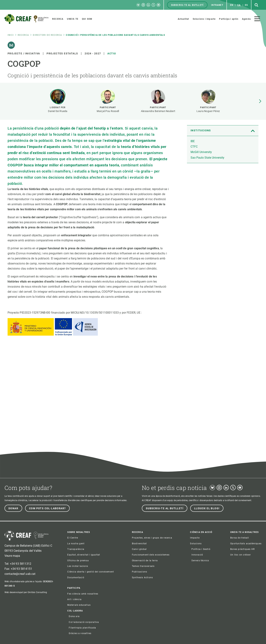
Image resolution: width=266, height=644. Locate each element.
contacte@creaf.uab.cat (20, 574)
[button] (260, 101)
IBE (193, 141)
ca (239, 5)
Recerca (23, 35)
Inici (11, 35)
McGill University (201, 152)
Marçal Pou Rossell (108, 111)
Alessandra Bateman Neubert (158, 111)
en (232, 5)
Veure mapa (12, 556)
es (246, 5)
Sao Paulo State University (207, 158)
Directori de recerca (47, 35)
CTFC (194, 147)
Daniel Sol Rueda (58, 111)
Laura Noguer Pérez (208, 111)
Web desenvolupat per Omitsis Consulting (26, 592)
